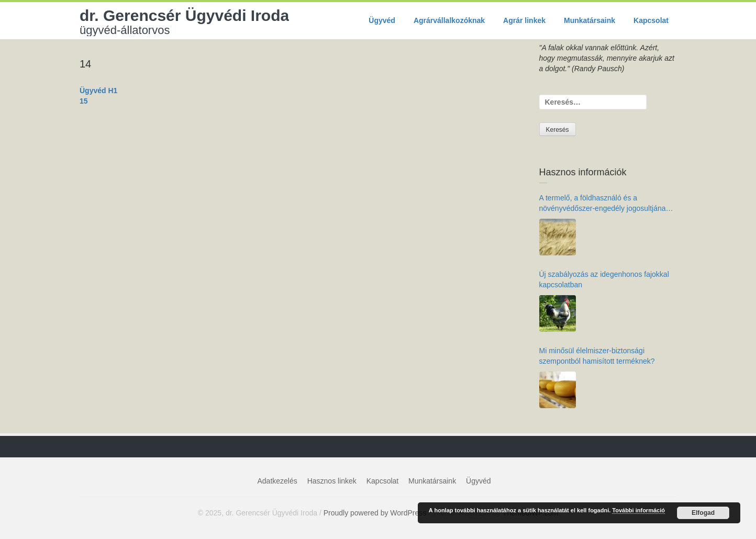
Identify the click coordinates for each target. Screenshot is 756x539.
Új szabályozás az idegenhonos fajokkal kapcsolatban (604, 279)
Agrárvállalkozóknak (449, 20)
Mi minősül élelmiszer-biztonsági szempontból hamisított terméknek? (597, 356)
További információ (638, 510)
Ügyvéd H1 (98, 91)
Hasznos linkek (332, 481)
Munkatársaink (590, 20)
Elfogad (703, 513)
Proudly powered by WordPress (375, 513)
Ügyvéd (382, 20)
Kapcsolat (651, 20)
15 (84, 101)
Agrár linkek (524, 20)
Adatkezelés (277, 481)
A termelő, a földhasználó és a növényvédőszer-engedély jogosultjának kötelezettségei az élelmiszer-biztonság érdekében (604, 204)
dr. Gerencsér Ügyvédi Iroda (184, 21)
